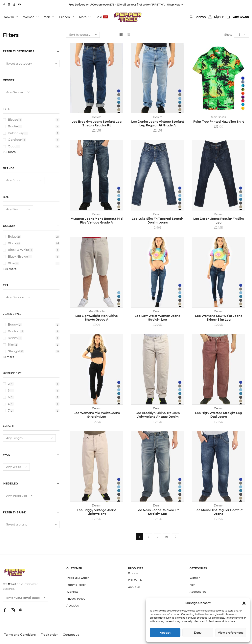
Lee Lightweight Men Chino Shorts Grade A (97, 318)
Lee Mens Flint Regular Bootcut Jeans (219, 512)
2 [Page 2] (148, 537)
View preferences (231, 633)
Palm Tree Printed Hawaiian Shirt (219, 122)
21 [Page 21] (167, 537)
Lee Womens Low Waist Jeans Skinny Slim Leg (219, 318)
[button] (244, 603)
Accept (165, 633)
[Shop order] (83, 35)
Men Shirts (218, 117)
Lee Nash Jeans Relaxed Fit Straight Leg (158, 512)
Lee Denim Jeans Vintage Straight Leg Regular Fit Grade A (158, 123)
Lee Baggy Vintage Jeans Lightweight (97, 512)
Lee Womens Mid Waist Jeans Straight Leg (97, 415)
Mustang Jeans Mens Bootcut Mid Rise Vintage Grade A (97, 221)
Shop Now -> (175, 5)
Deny (198, 633)
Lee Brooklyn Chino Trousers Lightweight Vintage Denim (158, 415)
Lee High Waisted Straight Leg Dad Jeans (218, 415)
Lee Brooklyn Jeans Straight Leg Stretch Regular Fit (97, 123)
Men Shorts (97, 311)
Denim (97, 117)
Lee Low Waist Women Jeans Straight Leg (158, 318)
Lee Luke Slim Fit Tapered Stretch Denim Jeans (158, 221)
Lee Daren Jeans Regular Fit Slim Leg (219, 221)
